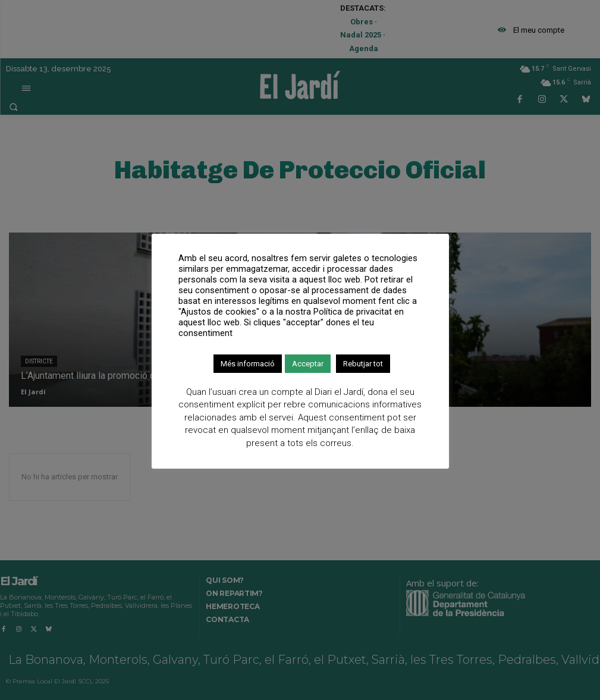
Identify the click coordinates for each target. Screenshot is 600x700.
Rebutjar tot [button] (363, 364)
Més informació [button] (248, 364)
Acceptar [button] (308, 364)
